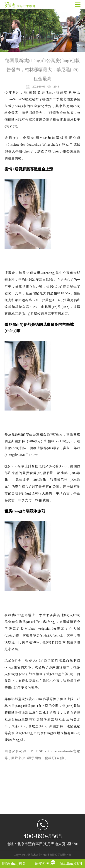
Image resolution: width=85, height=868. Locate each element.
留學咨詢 (42, 863)
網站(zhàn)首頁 (14, 863)
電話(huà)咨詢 (71, 863)
